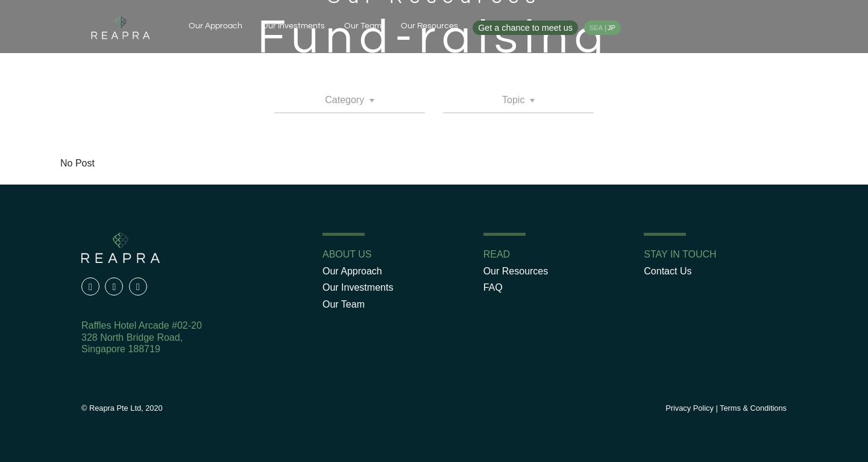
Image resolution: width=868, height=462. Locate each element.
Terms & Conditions (753, 408)
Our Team (363, 26)
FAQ (493, 287)
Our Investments (293, 26)
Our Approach (215, 26)
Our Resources (429, 26)
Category (346, 100)
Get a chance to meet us (525, 28)
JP (612, 28)
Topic (515, 100)
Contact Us (668, 271)
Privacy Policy (690, 408)
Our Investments (358, 287)
